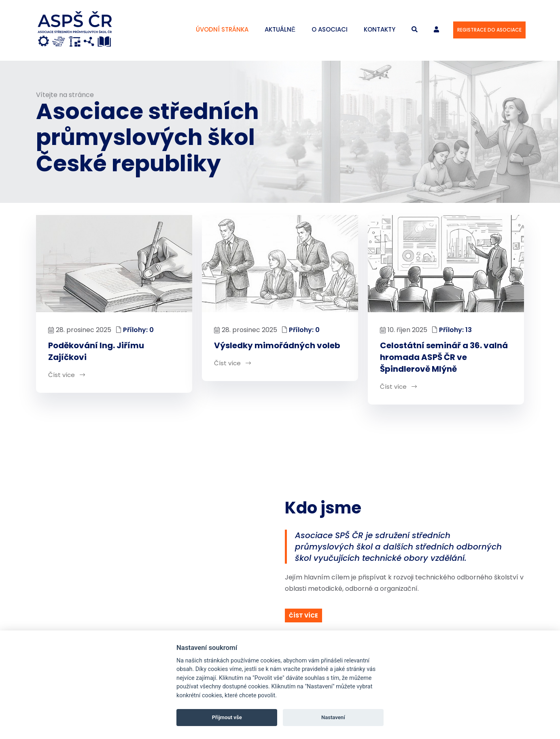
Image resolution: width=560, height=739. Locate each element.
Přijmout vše (227, 717)
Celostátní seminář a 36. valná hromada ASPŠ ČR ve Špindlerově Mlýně (444, 358)
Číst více (67, 375)
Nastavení (333, 717)
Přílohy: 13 (455, 330)
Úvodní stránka (222, 29)
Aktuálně (280, 29)
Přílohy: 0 (138, 330)
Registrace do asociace (489, 30)
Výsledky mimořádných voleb (277, 346)
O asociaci (330, 29)
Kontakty (380, 29)
